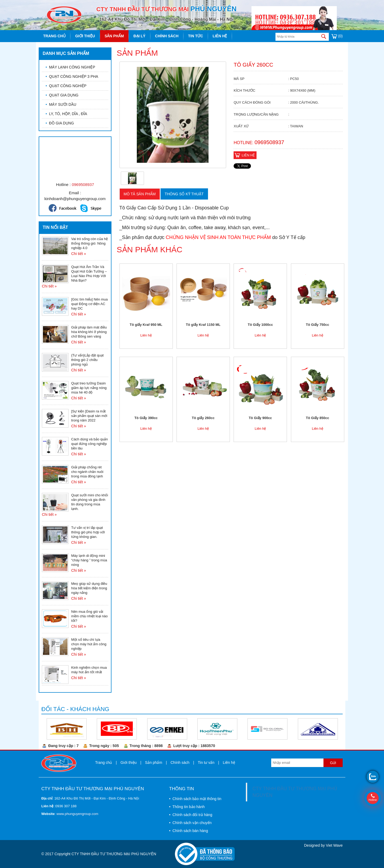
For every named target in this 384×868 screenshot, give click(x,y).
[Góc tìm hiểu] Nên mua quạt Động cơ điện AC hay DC (89, 304)
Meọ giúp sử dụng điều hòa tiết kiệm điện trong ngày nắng (89, 588)
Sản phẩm (114, 36)
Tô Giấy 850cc (317, 418)
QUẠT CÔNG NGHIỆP (66, 86)
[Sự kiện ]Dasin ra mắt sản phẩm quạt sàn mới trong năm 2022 (89, 416)
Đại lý (140, 36)
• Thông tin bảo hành (187, 807)
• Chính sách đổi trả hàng (191, 815)
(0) (337, 36)
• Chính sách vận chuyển (190, 823)
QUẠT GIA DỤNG (62, 95)
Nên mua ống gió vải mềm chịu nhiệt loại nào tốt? (89, 616)
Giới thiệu (85, 36)
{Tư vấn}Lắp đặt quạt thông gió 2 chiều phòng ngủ (87, 360)
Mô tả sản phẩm (140, 194)
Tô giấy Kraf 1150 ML (203, 325)
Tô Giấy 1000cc (260, 325)
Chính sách (167, 36)
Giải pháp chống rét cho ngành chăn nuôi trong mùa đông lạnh (87, 472)
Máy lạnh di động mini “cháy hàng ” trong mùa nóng (89, 560)
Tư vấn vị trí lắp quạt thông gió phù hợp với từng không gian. (88, 532)
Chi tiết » (79, 254)
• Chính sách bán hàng (189, 831)
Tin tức (195, 36)
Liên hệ (220, 36)
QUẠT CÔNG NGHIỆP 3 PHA (72, 76)
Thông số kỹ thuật (184, 194)
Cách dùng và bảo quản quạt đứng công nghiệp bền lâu (90, 444)
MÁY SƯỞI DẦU (61, 104)
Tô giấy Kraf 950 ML (146, 325)
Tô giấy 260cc (203, 418)
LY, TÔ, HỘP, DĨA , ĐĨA (66, 114)
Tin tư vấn (206, 762)
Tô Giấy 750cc (317, 325)
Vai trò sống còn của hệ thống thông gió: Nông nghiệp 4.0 (89, 243)
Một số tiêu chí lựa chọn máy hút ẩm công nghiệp (89, 644)
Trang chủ (54, 36)
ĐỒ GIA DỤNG (60, 123)
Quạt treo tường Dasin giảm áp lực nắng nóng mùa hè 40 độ (89, 388)
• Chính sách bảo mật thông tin (195, 799)
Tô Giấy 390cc (146, 418)
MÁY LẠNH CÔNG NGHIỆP (70, 67)
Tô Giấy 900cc (260, 418)
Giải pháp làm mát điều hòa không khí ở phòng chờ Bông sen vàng (89, 332)
